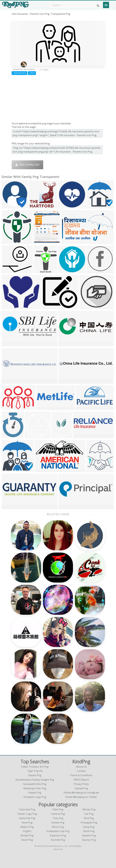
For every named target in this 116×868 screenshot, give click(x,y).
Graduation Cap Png (58, 831)
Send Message (19, 73)
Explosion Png (58, 835)
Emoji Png (89, 827)
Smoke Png (58, 823)
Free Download (27, 165)
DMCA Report (81, 780)
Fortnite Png (58, 840)
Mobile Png (27, 835)
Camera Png (58, 814)
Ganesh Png (89, 835)
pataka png (35, 793)
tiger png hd (35, 771)
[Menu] (106, 5)
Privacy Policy (81, 784)
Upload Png (81, 788)
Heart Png (27, 840)
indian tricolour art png (35, 767)
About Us (81, 767)
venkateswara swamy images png (35, 780)
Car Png (89, 814)
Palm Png (58, 809)
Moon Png (58, 827)
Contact (81, 771)
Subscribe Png (27, 809)
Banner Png (89, 840)
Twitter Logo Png (27, 814)
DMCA (32, 73)
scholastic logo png (35, 797)
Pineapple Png (89, 823)
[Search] (98, 6)
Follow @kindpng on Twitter (81, 797)
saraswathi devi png (35, 784)
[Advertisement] (58, 98)
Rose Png (27, 823)
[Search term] (75, 5)
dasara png (35, 775)
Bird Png (89, 818)
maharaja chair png (35, 788)
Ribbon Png (27, 827)
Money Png (89, 809)
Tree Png (58, 818)
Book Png (89, 831)
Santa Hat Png (27, 818)
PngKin (27, 831)
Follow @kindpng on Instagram (81, 793)
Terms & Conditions (81, 775)
